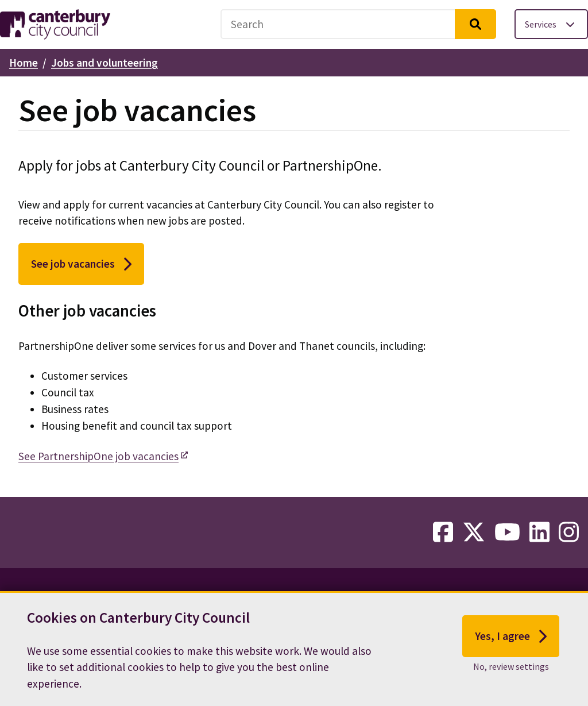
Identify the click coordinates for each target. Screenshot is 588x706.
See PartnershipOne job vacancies (98, 456)
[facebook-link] (443, 533)
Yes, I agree (511, 637)
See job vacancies (81, 264)
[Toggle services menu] (551, 24)
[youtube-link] (507, 533)
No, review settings (511, 668)
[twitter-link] (474, 533)
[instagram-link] (569, 533)
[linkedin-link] (539, 533)
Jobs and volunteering (105, 63)
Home (24, 63)
